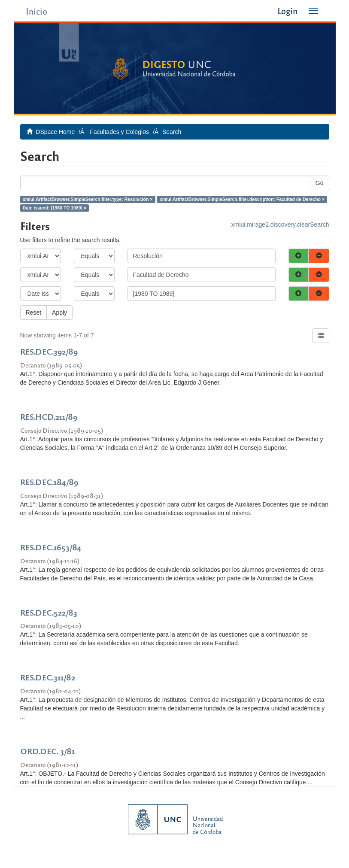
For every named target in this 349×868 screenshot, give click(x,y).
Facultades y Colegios (119, 132)
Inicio (36, 11)
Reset (34, 313)
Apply (59, 313)
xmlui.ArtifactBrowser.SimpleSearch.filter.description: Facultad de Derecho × (242, 199)
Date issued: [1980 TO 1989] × (55, 208)
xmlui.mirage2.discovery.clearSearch (280, 225)
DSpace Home (55, 132)
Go (320, 183)
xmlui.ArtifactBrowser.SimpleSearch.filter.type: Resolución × (88, 199)
